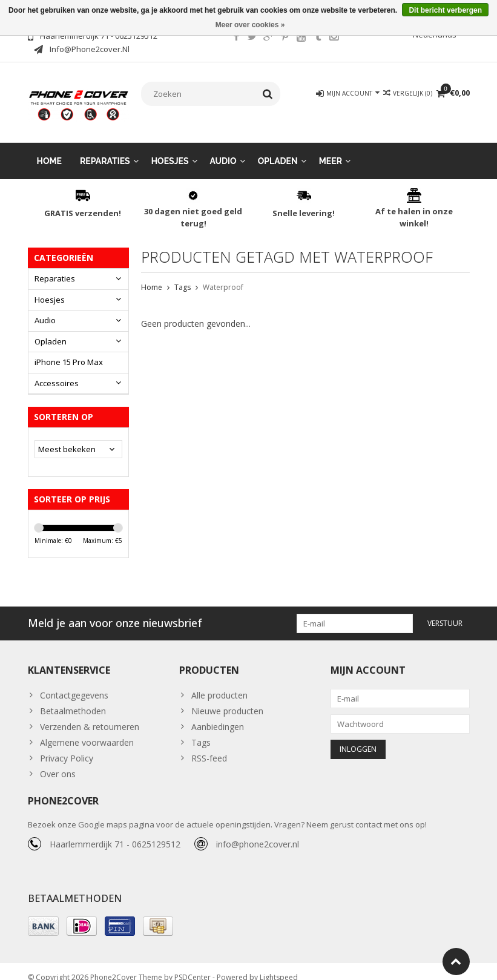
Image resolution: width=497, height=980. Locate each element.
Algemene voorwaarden (87, 730)
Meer (331, 149)
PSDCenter (193, 965)
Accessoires (57, 371)
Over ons (58, 762)
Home (50, 149)
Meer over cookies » (250, 25)
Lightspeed (279, 965)
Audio (223, 149)
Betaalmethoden (73, 699)
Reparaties (105, 149)
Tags (183, 275)
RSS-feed (209, 746)
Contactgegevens (74, 683)
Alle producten (219, 683)
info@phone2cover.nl (258, 832)
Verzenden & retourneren (90, 715)
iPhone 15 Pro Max (69, 350)
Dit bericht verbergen (445, 10)
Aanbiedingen (218, 715)
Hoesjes (170, 149)
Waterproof (223, 275)
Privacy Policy (67, 746)
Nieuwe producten (227, 699)
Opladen (278, 149)
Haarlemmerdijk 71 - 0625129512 (115, 832)
